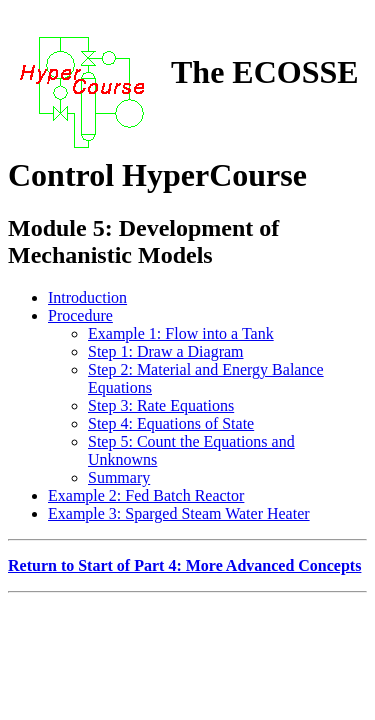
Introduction (87, 297)
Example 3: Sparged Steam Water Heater (179, 513)
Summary (119, 477)
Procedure (80, 315)
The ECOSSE (265, 72)
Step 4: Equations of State (171, 423)
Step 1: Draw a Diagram (166, 351)
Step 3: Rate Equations (161, 405)
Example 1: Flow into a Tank (181, 333)
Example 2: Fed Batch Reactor (146, 495)
